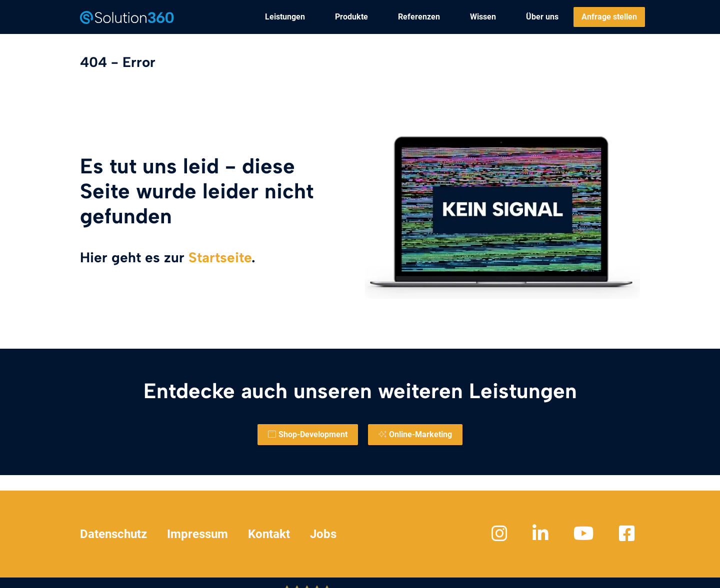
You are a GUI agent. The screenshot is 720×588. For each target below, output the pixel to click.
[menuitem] (285, 17)
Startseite (220, 257)
